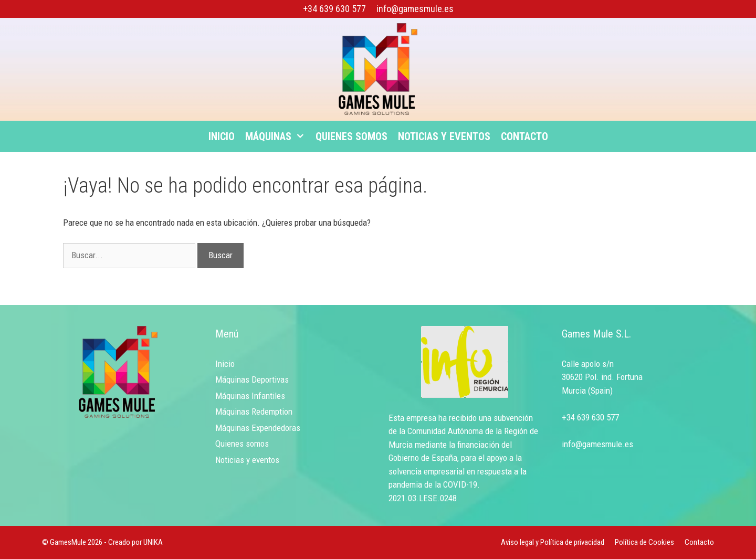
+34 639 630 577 (334, 9)
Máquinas (278, 136)
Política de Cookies (644, 542)
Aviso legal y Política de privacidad (553, 542)
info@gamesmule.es (415, 9)
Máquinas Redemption (254, 412)
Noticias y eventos (444, 136)
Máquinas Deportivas (252, 379)
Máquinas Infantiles (250, 396)
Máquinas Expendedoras (258, 428)
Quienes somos (351, 136)
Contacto (524, 136)
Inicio (222, 136)
